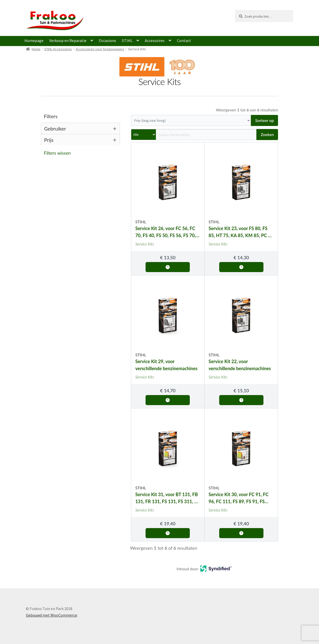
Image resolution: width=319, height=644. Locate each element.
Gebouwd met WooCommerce (52, 615)
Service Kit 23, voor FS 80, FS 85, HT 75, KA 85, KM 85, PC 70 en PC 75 (241, 232)
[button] (82, 153)
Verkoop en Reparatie (68, 40)
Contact (184, 40)
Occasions (107, 40)
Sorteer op (264, 120)
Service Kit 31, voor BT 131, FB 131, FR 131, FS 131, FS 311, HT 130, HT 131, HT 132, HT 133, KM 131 (168, 498)
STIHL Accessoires (58, 49)
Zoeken (267, 134)
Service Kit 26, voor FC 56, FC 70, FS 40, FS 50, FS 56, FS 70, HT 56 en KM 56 (165, 232)
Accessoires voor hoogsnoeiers (100, 49)
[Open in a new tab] (216, 570)
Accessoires (155, 40)
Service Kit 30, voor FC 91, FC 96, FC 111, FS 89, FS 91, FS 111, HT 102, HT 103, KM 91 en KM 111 (241, 498)
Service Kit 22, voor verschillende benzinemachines (240, 365)
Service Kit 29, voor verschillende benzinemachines (166, 365)
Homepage (34, 40)
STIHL (127, 40)
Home (36, 49)
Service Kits (145, 244)
